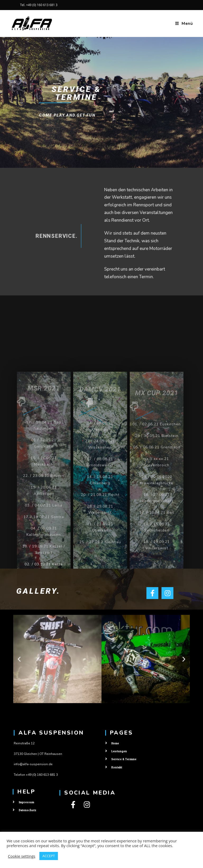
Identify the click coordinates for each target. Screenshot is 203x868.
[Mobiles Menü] (184, 24)
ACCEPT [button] (49, 856)
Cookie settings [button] (22, 856)
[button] (19, 659)
